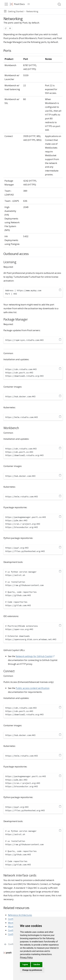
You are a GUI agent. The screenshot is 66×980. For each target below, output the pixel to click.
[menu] (6, 4)
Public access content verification (33, 688)
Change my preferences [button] (32, 970)
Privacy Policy (26, 958)
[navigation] (52, 11)
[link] (26, 958)
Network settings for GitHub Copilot (34, 656)
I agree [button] (25, 964)
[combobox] (59, 4)
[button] (5, 11)
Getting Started (16, 11)
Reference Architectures (20, 915)
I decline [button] (37, 964)
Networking (32, 11)
